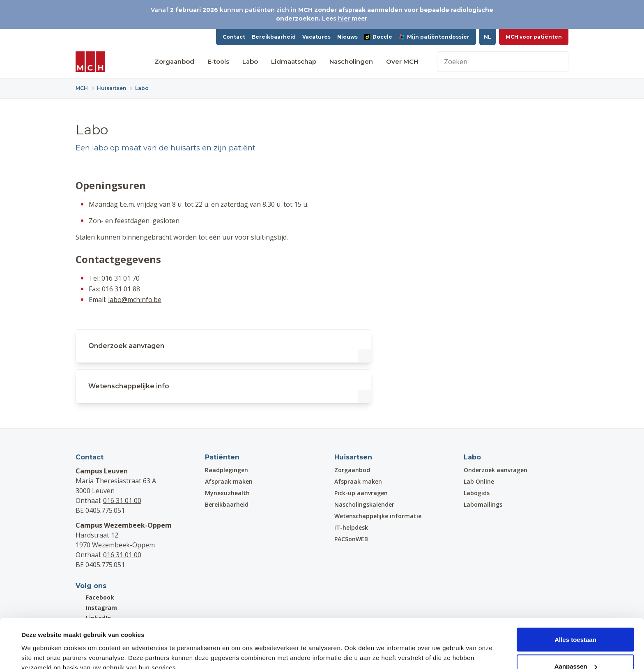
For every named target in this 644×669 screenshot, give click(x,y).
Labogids (477, 493)
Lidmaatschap (294, 61)
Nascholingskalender (364, 504)
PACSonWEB (351, 539)
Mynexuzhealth (227, 493)
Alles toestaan (575, 593)
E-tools (218, 61)
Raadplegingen (227, 470)
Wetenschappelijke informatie (378, 516)
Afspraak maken (229, 481)
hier (345, 18)
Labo (250, 61)
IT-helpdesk (351, 527)
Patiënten (222, 457)
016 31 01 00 (122, 501)
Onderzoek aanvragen (496, 470)
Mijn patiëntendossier (434, 37)
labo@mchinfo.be (135, 300)
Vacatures (316, 37)
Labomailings (483, 504)
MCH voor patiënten (534, 37)
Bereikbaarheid (274, 37)
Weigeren (575, 647)
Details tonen (41, 644)
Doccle (378, 37)
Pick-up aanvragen (361, 493)
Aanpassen (576, 620)
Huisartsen (353, 457)
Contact (234, 37)
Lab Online (479, 481)
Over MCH (402, 61)
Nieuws (347, 37)
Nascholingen (351, 61)
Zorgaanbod (174, 61)
